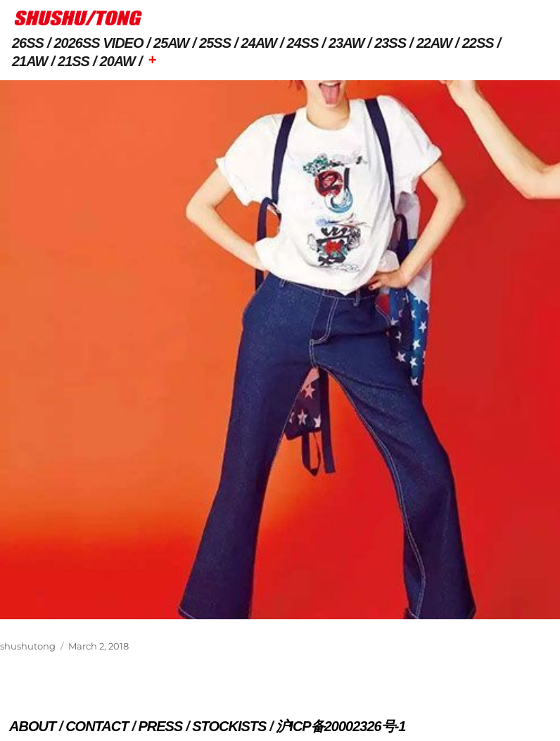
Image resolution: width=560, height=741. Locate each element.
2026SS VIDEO (99, 43)
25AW (171, 43)
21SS (74, 61)
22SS (478, 43)
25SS (215, 43)
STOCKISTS (229, 726)
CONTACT (97, 726)
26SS (28, 43)
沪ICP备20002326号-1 (341, 726)
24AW (259, 43)
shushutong (28, 646)
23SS (390, 43)
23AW (346, 43)
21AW (30, 61)
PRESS (160, 726)
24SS (303, 43)
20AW (117, 61)
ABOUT (32, 726)
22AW (434, 43)
